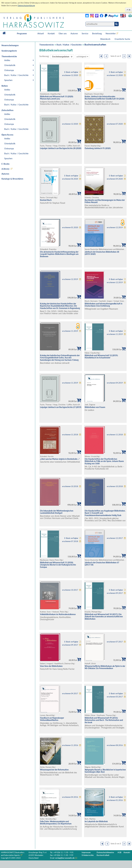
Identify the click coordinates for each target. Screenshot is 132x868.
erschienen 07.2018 (70, 541)
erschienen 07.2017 (115, 642)
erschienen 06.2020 (70, 179)
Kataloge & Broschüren (12, 179)
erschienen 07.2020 (115, 124)
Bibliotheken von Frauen (95, 407)
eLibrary (5, 169)
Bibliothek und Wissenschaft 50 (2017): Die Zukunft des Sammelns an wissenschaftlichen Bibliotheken (104, 617)
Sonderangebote (9, 51)
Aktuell (41, 33)
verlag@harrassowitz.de (65, 858)
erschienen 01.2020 (70, 227)
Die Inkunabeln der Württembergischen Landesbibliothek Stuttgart (57, 512)
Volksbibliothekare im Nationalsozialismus (58, 614)
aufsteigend (82, 56)
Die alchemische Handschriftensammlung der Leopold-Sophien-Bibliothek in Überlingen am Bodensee (59, 254)
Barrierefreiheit (103, 855)
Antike (7, 60)
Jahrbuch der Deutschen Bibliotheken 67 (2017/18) (102, 564)
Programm (22, 33)
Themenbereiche (47, 45)
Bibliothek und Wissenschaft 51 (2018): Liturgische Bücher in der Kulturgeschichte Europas (58, 565)
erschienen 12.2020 (70, 75)
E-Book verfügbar (71, 72)
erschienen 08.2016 (115, 745)
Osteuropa (9, 70)
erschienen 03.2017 (115, 697)
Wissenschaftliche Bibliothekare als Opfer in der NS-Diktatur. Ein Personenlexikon (105, 667)
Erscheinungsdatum (61, 57)
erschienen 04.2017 (70, 694)
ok (129, 10)
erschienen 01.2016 (115, 800)
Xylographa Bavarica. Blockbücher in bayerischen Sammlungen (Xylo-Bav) (105, 771)
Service (85, 33)
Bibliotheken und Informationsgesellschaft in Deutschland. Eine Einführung (104, 305)
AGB (119, 852)
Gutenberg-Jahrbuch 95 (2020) (98, 148)
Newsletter (111, 33)
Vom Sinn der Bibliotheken (51, 666)
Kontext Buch (46, 200)
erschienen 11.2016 (70, 745)
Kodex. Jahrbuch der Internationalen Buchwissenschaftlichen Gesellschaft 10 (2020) (105, 98)
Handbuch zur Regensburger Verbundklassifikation (52, 719)
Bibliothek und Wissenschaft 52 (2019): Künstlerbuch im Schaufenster (101, 357)
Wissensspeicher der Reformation (54, 770)
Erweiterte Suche (122, 39)
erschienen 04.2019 (115, 383)
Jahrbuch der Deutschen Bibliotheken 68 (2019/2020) (102, 253)
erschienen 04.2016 (70, 797)
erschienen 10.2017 (70, 590)
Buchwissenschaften (95, 45)
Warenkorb (106, 39)
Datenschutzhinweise (105, 852)
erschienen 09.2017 (115, 593)
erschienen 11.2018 (70, 435)
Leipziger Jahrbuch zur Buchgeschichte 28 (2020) (61, 148)
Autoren (74, 33)
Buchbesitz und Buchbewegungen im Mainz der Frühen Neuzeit (105, 201)
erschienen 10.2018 (70, 486)
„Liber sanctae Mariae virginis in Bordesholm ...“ (60, 459)
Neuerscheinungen (10, 45)
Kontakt (51, 33)
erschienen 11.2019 (70, 331)
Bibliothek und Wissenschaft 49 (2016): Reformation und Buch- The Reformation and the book (104, 720)
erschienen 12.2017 (115, 538)
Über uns (63, 33)
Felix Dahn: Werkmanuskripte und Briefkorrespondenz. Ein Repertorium (56, 823)
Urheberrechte (88, 855)
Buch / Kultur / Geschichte (16, 75)
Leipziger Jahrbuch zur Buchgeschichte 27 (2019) (61, 407)
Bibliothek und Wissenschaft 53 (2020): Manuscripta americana (57, 98)
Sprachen (8, 80)
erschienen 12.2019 (115, 227)
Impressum (86, 852)
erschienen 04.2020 (115, 179)
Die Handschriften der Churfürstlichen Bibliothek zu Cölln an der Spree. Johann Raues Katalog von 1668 (104, 461)
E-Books (5, 164)
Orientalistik (10, 65)
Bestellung (97, 33)
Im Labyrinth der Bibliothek (96, 821)
